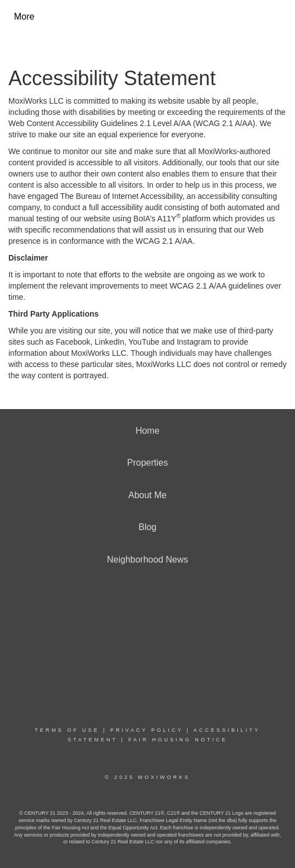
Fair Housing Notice (178, 740)
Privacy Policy (147, 730)
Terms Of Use (67, 730)
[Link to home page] (103, 17)
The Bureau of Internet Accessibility (121, 196)
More (24, 17)
